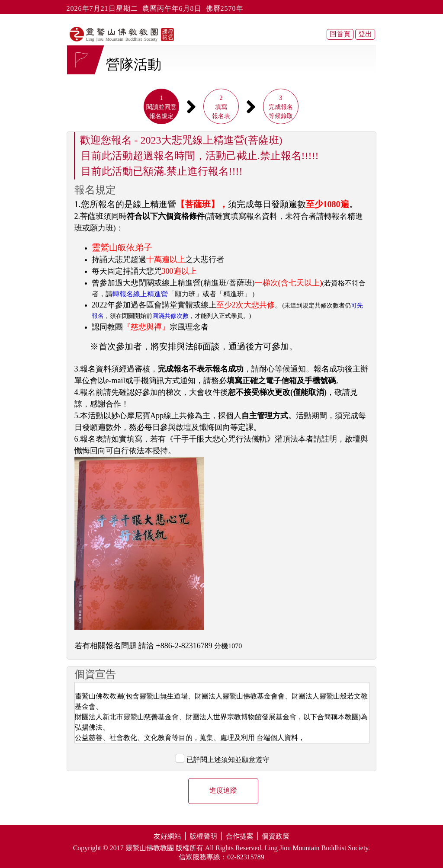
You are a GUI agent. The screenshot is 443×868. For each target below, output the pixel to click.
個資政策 (276, 836)
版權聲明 (203, 836)
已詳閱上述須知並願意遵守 (228, 760)
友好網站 (167, 836)
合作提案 (240, 836)
